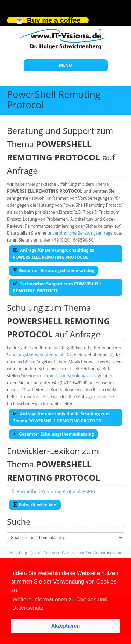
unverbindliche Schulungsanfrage (70, 376)
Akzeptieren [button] (66, 626)
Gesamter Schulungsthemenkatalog (53, 434)
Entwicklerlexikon (35, 505)
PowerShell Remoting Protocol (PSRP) (56, 491)
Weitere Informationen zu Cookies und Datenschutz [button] (60, 604)
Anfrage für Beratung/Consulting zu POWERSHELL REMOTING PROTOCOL (54, 254)
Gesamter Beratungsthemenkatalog (53, 270)
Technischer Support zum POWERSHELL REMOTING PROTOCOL (57, 287)
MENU (65, 65)
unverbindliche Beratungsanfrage (80, 233)
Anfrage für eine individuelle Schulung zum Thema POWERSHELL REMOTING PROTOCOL (61, 417)
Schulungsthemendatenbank (35, 355)
